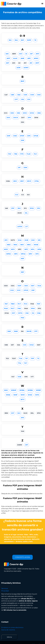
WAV (6, 390)
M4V (33, 240)
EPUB (36, 136)
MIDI (9, 245)
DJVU (32, 113)
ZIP (27, 445)
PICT (13, 309)
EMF (9, 136)
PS (33, 313)
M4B (26, 240)
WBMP (14, 390)
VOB (19, 377)
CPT (16, 99)
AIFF (8, 58)
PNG (19, 309)
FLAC (29, 154)
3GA (16, 40)
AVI (31, 63)
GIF (19, 168)
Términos (5, 589)
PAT (6, 304)
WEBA (22, 390)
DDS (12, 113)
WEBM (30, 390)
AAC (7, 54)
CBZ (19, 95)
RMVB (29, 331)
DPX (29, 118)
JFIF (13, 208)
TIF (27, 359)
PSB (39, 313)
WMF (15, 395)
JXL (26, 213)
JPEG (32, 208)
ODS (26, 286)
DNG (39, 113)
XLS (19, 413)
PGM (6, 309)
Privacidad (5, 591)
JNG (19, 208)
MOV (13, 249)
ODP (19, 286)
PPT (13, 313)
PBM (13, 304)
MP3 (26, 249)
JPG (39, 208)
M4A (20, 240)
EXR (23, 140)
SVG (25, 345)
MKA (15, 245)
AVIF (37, 63)
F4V (10, 154)
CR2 (22, 99)
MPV (31, 254)
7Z (35, 40)
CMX (39, 95)
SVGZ (32, 345)
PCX (26, 304)
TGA (21, 359)
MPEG (9, 254)
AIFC (38, 54)
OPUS (26, 290)
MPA (39, 249)
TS (38, 359)
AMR (22, 58)
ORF (33, 290)
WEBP (38, 390)
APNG (36, 58)
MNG (29, 245)
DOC (8, 118)
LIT (27, 227)
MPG (16, 254)
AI (26, 54)
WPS (37, 395)
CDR (25, 95)
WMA (8, 395)
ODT (33, 286)
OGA (39, 286)
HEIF (22, 181)
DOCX (16, 118)
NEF (23, 272)
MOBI (36, 245)
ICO (17, 195)
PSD (22, 318)
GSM (25, 168)
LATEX (20, 227)
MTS (37, 254)
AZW (19, 68)
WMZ (30, 395)
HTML (37, 181)
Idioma (9, 637)
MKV (22, 245)
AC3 (21, 54)
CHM (32, 95)
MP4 (33, 249)
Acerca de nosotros (8, 630)
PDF (39, 304)
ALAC (15, 58)
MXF (23, 259)
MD (39, 240)
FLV (35, 154)
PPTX (20, 313)
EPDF (22, 136)
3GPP (29, 40)
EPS (29, 136)
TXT (26, 363)
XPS (22, 418)
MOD (6, 249)
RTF (36, 331)
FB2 (16, 154)
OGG (12, 290)
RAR (9, 331)
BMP (22, 81)
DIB (18, 113)
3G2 (10, 40)
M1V (6, 240)
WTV (22, 400)
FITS (22, 154)
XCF (13, 413)
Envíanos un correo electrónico (12, 628)
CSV (29, 99)
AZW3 (26, 68)
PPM (33, 309)
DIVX (25, 113)
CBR (12, 95)
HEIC (15, 181)
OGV (19, 290)
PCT (19, 304)
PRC (27, 313)
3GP (22, 40)
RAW (16, 331)
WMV (23, 395)
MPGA (23, 254)
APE (29, 58)
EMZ (15, 136)
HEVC (29, 181)
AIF (31, 54)
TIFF (32, 359)
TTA (19, 363)
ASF (8, 63)
